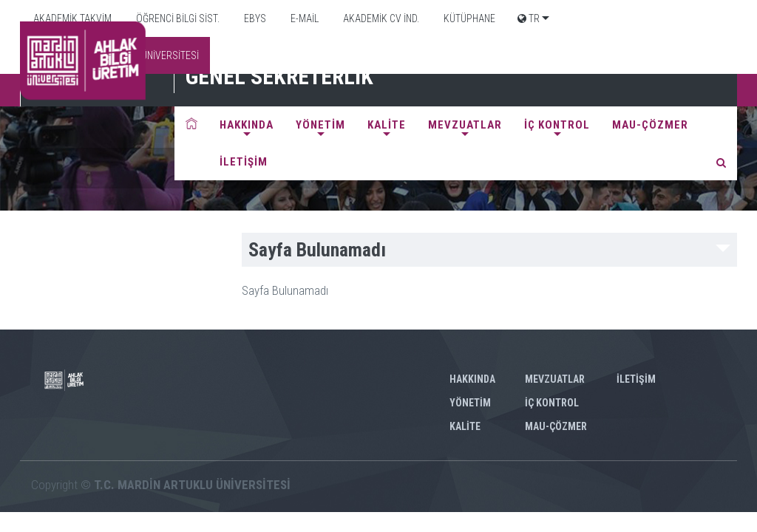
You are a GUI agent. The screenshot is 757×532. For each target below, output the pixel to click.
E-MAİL (303, 18)
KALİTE (387, 125)
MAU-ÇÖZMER (650, 125)
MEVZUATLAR (465, 125)
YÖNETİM (320, 125)
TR (529, 18)
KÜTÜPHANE (468, 18)
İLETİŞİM (244, 162)
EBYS (254, 18)
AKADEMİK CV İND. (380, 18)
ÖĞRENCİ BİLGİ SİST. (177, 18)
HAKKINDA (247, 125)
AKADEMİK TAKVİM (71, 18)
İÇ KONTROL (557, 125)
